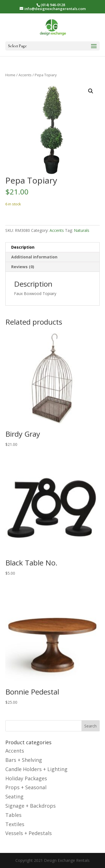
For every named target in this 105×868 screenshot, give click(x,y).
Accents (25, 75)
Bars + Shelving (24, 760)
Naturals (82, 230)
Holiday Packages (26, 778)
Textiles (15, 824)
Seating (14, 796)
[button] (91, 91)
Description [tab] (23, 247)
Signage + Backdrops (31, 806)
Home (10, 75)
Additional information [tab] (34, 257)
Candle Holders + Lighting (36, 769)
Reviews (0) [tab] (23, 267)
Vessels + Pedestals (29, 833)
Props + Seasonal (26, 787)
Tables (13, 815)
